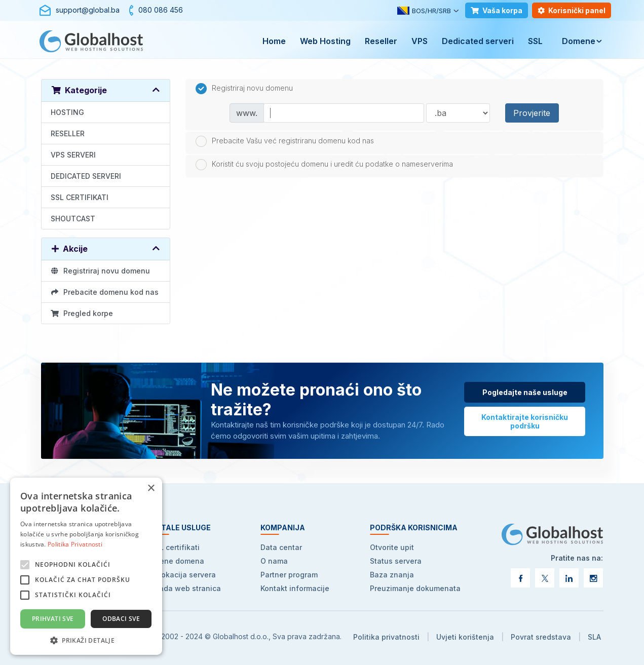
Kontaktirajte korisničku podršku (525, 421)
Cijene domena (177, 561)
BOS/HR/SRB (424, 11)
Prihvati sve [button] (53, 619)
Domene (579, 41)
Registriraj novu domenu (101, 271)
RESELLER (68, 133)
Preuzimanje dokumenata (415, 588)
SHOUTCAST (73, 219)
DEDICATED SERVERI (86, 176)
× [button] (151, 488)
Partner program (289, 575)
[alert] (86, 566)
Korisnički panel (572, 10)
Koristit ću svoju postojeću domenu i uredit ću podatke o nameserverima (324, 165)
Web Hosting (325, 41)
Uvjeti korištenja (465, 637)
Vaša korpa (497, 10)
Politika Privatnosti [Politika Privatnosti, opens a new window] (75, 544)
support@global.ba (88, 10)
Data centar (281, 547)
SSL (535, 41)
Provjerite (532, 113)
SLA (594, 637)
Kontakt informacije (295, 588)
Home (274, 41)
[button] (86, 640)
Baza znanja (392, 575)
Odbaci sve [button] (121, 619)
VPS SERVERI (73, 155)
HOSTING (67, 112)
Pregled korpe (82, 313)
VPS (420, 41)
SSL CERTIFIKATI (80, 197)
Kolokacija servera (183, 575)
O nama (274, 561)
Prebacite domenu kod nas (105, 292)
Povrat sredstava (541, 637)
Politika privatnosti (386, 637)
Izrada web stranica (186, 588)
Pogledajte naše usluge (525, 392)
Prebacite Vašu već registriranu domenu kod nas (285, 141)
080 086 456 (161, 10)
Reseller (381, 41)
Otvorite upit (392, 547)
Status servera (396, 561)
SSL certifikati (175, 547)
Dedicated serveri (478, 41)
